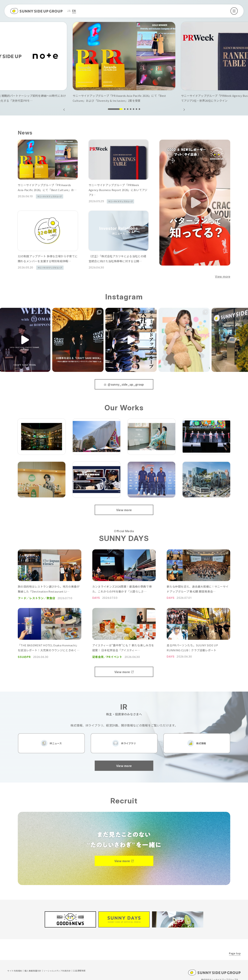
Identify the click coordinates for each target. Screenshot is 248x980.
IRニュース (56, 741)
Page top (235, 949)
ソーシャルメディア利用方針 (57, 966)
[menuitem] (69, 11)
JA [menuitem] (69, 11)
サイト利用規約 (15, 966)
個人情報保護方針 (33, 966)
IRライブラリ (128, 741)
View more (223, 276)
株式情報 (201, 741)
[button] (184, 110)
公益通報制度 (79, 966)
